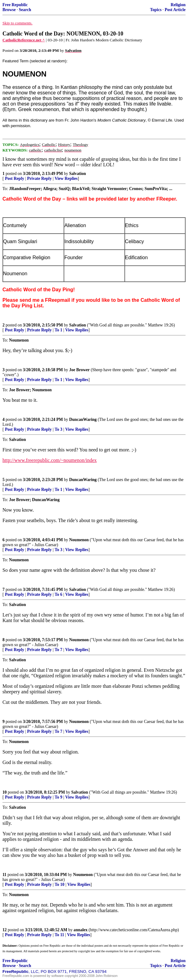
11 (4, 875)
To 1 (58, 330)
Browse (9, 10)
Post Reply (15, 179)
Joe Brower (79, 370)
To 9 (58, 797)
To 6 (58, 594)
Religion (178, 5)
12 (5, 930)
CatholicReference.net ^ (24, 40)
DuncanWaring (83, 419)
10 (5, 792)
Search (25, 10)
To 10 (60, 884)
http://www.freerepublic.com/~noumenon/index (50, 460)
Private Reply (40, 179)
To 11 (59, 935)
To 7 (58, 650)
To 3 (58, 429)
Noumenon (79, 540)
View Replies (66, 179)
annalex (80, 930)
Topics (156, 10)
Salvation (77, 174)
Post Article (175, 10)
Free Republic (15, 5)
